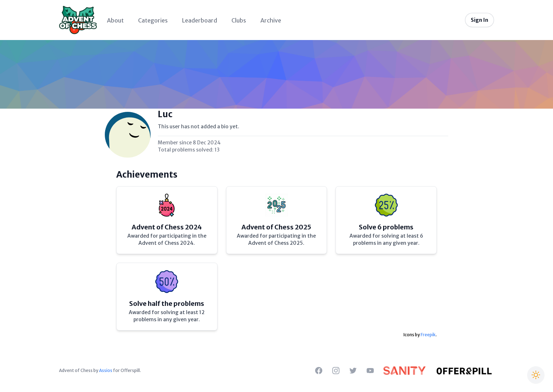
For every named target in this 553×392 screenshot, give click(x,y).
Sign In (479, 20)
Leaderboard (200, 20)
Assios (106, 370)
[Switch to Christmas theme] (536, 375)
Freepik (428, 335)
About (115, 20)
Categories (153, 20)
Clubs (239, 20)
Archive (271, 20)
